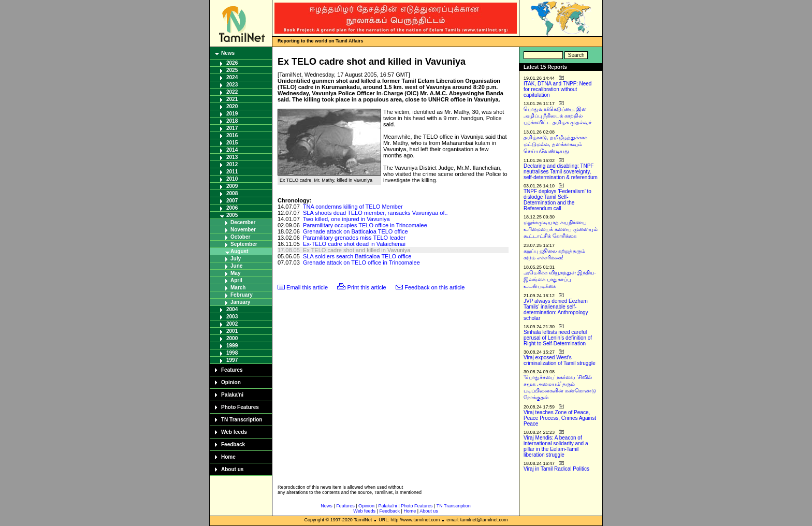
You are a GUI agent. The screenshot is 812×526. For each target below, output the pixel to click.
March (238, 288)
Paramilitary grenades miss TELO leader (354, 238)
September (244, 244)
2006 (232, 208)
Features (232, 370)
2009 (232, 186)
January (240, 302)
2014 (232, 150)
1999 (232, 346)
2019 (232, 114)
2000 (232, 338)
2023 (232, 85)
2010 (232, 179)
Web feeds (234, 432)
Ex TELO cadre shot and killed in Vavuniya (357, 250)
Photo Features (240, 407)
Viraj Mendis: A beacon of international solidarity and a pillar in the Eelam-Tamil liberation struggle (556, 446)
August (239, 251)
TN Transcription (242, 420)
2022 (232, 92)
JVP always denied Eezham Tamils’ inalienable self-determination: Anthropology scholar (556, 310)
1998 (232, 353)
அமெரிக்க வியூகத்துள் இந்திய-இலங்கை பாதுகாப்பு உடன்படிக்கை (560, 279)
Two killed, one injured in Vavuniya (346, 219)
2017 (232, 128)
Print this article (367, 287)
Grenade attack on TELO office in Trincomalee (361, 262)
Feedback (233, 444)
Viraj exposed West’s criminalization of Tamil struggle (560, 360)
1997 (232, 360)
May (235, 273)
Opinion (231, 382)
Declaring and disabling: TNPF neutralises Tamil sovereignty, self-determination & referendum (561, 172)
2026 (232, 63)
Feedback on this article (434, 287)
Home (228, 457)
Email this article (307, 287)
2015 (232, 143)
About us (232, 469)
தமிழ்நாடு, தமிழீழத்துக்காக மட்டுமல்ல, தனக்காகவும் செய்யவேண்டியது (555, 144)
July (236, 259)
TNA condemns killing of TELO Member (353, 207)
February (242, 295)
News (228, 53)
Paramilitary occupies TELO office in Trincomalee (365, 225)
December (243, 222)
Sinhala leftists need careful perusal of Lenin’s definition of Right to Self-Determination (558, 338)
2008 (232, 193)
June (236, 266)
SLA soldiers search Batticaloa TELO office (357, 256)
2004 (232, 309)
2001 (232, 331)
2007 (232, 201)
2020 (232, 106)
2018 (232, 121)
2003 (232, 317)
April (236, 280)
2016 (232, 135)
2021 (232, 99)
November (243, 230)
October (240, 237)
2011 (232, 172)
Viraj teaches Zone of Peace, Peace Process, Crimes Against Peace (560, 418)
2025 (232, 70)
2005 (232, 215)
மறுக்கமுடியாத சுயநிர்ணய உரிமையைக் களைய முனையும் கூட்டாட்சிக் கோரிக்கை (561, 229)
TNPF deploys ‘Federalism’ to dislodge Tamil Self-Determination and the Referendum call (557, 200)
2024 (232, 77)
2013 (232, 157)
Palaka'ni (232, 395)
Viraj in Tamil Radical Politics (556, 469)
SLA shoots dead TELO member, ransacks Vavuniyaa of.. (375, 213)
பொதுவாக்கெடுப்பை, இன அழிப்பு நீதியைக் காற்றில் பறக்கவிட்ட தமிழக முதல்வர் (557, 116)
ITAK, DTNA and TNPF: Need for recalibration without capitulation (557, 89)
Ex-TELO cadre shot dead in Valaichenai (354, 244)
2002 (232, 324)
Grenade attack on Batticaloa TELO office (356, 231)
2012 (232, 164)
